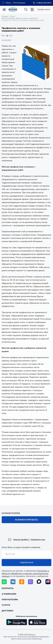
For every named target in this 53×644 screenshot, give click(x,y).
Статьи (12, 16)
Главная (5, 16)
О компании (9, 594)
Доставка (8, 611)
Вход (8, 3)
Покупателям (10, 600)
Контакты (8, 588)
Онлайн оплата (44, 9)
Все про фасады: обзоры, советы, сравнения (20, 18)
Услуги (6, 605)
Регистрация (19, 3)
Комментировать (27, 520)
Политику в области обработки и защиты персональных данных (25, 574)
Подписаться (26, 563)
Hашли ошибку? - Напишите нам (26, 540)
